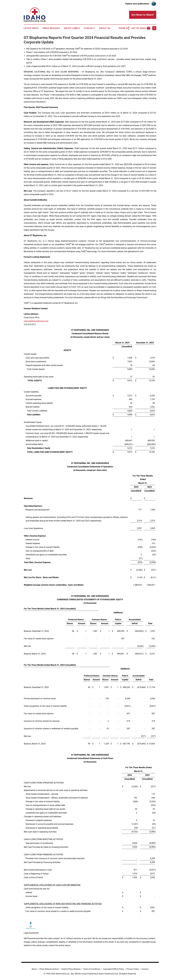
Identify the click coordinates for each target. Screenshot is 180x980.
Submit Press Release (71, 969)
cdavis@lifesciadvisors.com (36, 321)
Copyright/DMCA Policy (113, 969)
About (34, 969)
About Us (105, 28)
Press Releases (51, 28)
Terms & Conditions (92, 969)
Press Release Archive (49, 969)
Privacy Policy (133, 969)
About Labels (72, 28)
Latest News (31, 28)
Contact (89, 28)
